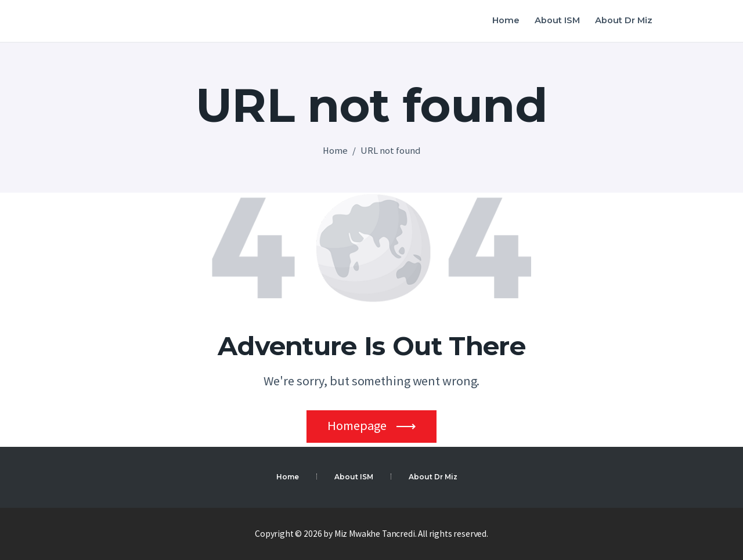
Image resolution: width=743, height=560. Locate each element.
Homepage (357, 425)
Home (335, 151)
